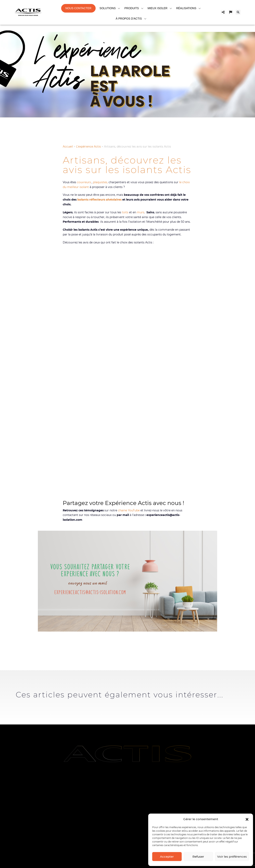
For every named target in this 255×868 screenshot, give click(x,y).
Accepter (167, 857)
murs (140, 212)
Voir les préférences (232, 857)
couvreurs (83, 182)
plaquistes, (100, 182)
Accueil (68, 147)
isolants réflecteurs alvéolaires (99, 200)
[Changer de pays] (231, 12)
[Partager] (223, 12)
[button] (247, 819)
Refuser (198, 857)
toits (125, 212)
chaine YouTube (129, 510)
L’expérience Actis (88, 147)
